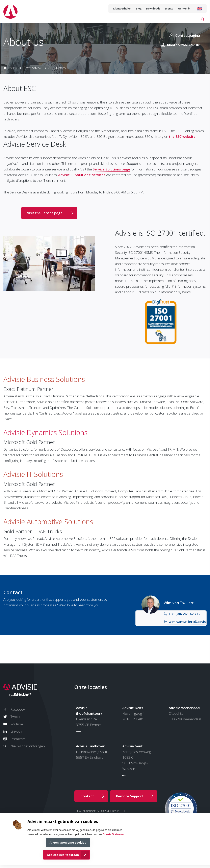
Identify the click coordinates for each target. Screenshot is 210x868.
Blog (139, 8)
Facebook (18, 709)
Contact (87, 796)
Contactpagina (188, 35)
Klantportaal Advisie (183, 45)
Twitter (16, 717)
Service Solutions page (111, 169)
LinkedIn (17, 731)
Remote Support (130, 796)
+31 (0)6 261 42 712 (185, 614)
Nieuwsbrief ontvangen (28, 746)
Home (14, 68)
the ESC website (182, 136)
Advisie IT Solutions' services (82, 175)
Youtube (17, 724)
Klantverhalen (122, 8)
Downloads (153, 8)
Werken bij (184, 8)
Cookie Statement (113, 834)
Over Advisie (33, 68)
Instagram (18, 739)
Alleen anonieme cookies (68, 842)
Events (169, 8)
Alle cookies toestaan (63, 855)
